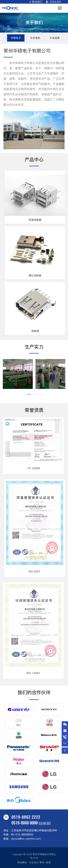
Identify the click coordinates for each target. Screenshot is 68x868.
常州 (42, 862)
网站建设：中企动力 (28, 862)
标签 (48, 862)
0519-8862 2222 (26, 817)
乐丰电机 (35, 38)
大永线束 (55, 38)
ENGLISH (53, 2)
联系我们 (36, 2)
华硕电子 (16, 38)
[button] (29, 394)
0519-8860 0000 (25, 823)
